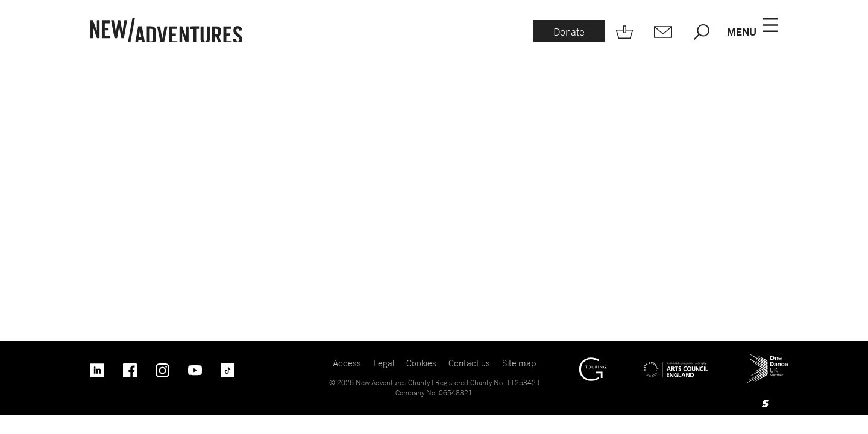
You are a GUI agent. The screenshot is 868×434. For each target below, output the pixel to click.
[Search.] (702, 32)
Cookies (421, 363)
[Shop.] (624, 32)
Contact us (469, 363)
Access (347, 363)
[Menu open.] (752, 32)
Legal (384, 363)
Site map (519, 363)
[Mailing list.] (663, 32)
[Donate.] (569, 32)
